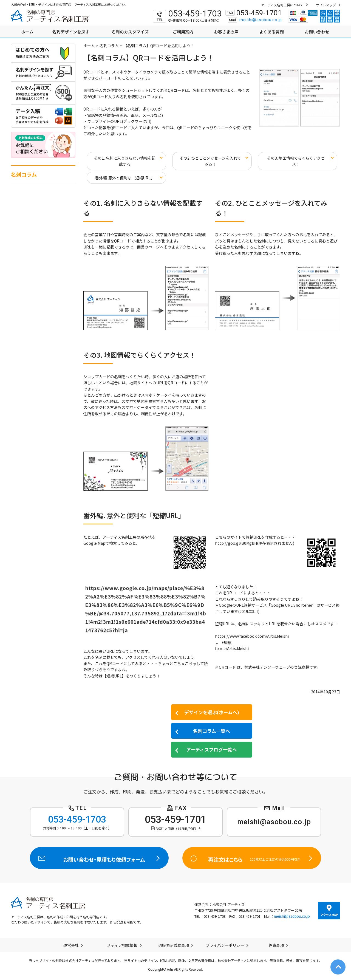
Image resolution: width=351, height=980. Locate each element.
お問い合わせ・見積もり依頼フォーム (99, 858)
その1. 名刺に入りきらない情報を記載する (125, 161)
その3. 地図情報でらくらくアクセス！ (296, 161)
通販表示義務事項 (174, 945)
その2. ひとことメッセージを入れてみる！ (210, 161)
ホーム (89, 46)
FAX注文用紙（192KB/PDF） (177, 828)
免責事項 (276, 945)
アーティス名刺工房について (282, 5)
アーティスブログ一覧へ (212, 749)
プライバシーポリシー (225, 945)
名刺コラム (109, 46)
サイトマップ (326, 5)
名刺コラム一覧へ (212, 731)
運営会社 (71, 945)
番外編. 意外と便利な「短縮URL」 (125, 178)
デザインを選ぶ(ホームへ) (212, 712)
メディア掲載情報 (122, 945)
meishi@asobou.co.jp (261, 20)
